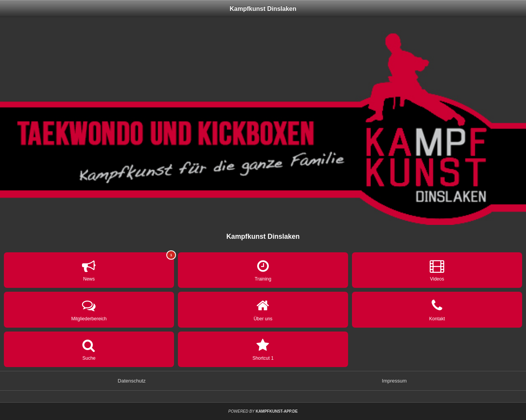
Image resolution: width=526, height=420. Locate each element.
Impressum (394, 381)
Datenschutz (131, 381)
